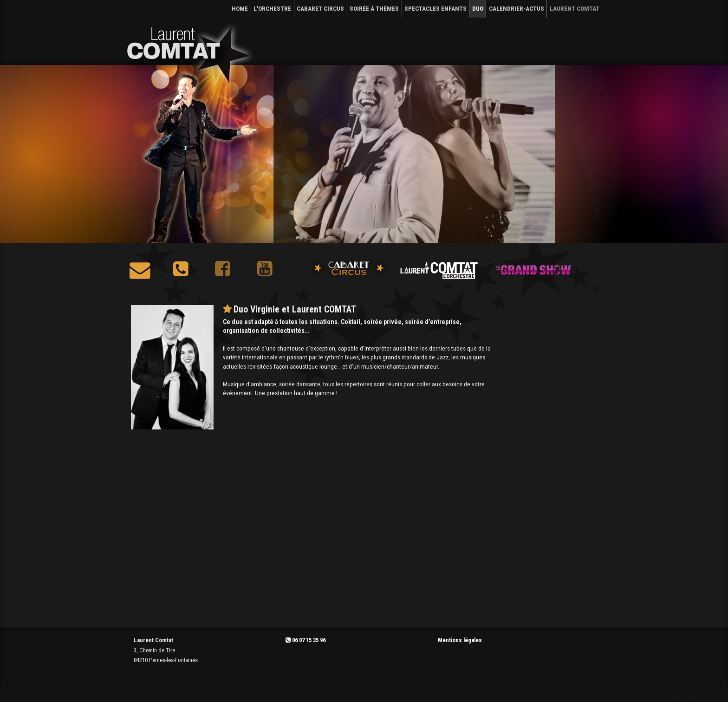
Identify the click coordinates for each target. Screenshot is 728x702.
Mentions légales (460, 640)
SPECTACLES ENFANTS (435, 8)
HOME (240, 8)
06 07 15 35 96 (305, 640)
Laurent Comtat (575, 8)
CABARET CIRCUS (320, 8)
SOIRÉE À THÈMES (374, 8)
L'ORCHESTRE (272, 8)
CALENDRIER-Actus (517, 8)
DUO (478, 8)
